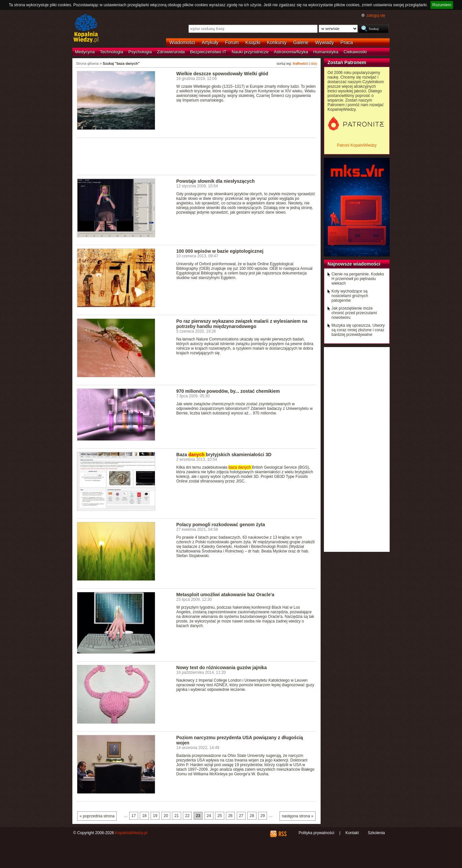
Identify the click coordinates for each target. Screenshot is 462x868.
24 (209, 816)
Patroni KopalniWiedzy (357, 145)
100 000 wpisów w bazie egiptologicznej (220, 251)
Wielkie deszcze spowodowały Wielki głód (222, 74)
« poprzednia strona (97, 816)
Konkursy (277, 42)
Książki (253, 42)
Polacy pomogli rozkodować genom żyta (221, 525)
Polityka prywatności (316, 833)
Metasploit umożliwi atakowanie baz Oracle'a (225, 595)
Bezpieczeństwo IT (208, 52)
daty (314, 63)
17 (134, 816)
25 (219, 816)
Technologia (111, 52)
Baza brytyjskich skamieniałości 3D (224, 455)
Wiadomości (182, 42)
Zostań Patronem (347, 62)
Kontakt (352, 833)
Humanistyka (326, 52)
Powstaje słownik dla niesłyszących (216, 181)
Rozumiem (442, 5)
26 (230, 816)
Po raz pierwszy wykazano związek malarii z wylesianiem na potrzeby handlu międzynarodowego (242, 324)
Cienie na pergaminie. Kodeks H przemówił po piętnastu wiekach (358, 279)
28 (252, 816)
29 (263, 816)
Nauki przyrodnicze (250, 52)
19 (155, 816)
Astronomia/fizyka (291, 52)
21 (176, 816)
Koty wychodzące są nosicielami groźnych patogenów (350, 296)
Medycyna (85, 52)
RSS (282, 834)
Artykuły (210, 42)
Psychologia (140, 52)
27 (241, 816)
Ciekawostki (355, 52)
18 (144, 816)
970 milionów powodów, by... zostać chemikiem (228, 391)
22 (187, 816)
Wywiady (324, 42)
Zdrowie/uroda (171, 52)
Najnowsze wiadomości (354, 264)
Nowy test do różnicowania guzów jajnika (221, 668)
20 (166, 816)
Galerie (301, 42)
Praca (347, 42)
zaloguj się (376, 15)
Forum (232, 42)
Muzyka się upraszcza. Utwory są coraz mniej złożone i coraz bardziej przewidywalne (358, 330)
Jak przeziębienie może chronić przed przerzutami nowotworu (354, 313)
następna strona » (298, 816)
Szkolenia (376, 833)
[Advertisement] (197, 156)
